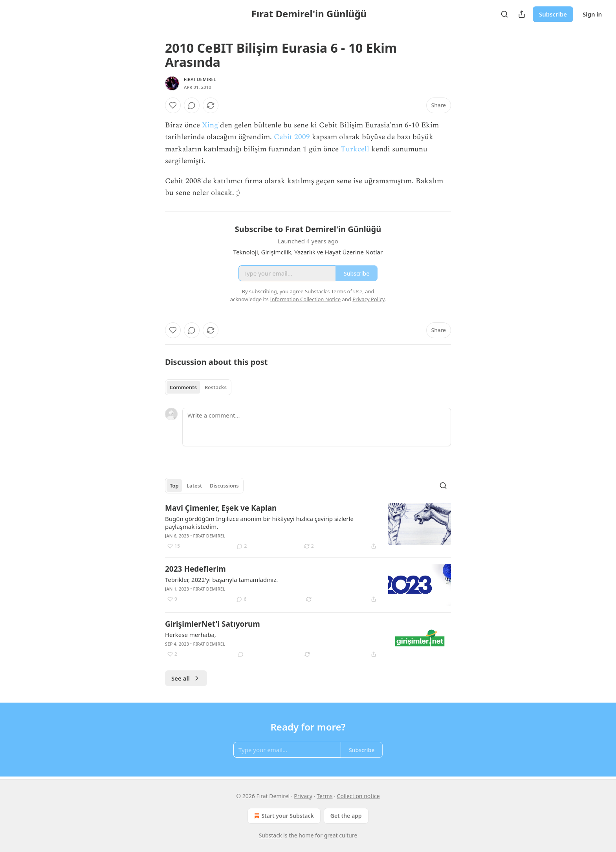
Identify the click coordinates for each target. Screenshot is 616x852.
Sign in (592, 14)
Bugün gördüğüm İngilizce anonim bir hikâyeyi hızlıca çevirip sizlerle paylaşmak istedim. (259, 523)
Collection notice (358, 796)
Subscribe (553, 14)
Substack (270, 835)
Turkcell (355, 149)
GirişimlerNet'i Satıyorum (213, 624)
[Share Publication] (522, 14)
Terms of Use (347, 291)
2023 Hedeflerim (195, 569)
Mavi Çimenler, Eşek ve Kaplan (221, 508)
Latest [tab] (194, 486)
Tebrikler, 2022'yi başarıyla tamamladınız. (221, 580)
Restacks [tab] (216, 387)
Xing (210, 125)
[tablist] (198, 387)
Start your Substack (283, 816)
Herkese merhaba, (191, 635)
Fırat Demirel (200, 79)
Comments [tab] (183, 387)
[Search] (504, 14)
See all (186, 678)
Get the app (346, 816)
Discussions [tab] (224, 486)
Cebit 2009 (292, 137)
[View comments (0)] (192, 105)
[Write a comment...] (317, 427)
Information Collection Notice (305, 299)
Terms (324, 796)
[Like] (173, 105)
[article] (308, 527)
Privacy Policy (368, 299)
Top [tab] (174, 486)
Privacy (303, 796)
